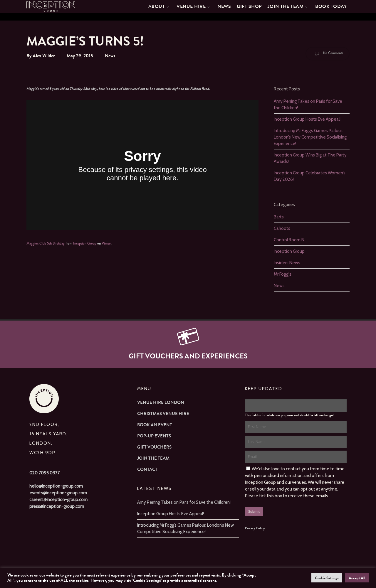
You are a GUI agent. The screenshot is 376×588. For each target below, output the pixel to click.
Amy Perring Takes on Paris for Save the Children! (184, 502)
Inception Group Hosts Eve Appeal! (307, 119)
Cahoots (282, 228)
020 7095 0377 (45, 473)
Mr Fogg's (283, 274)
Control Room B (289, 240)
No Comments (328, 54)
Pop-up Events (154, 436)
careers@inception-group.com (58, 500)
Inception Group (85, 243)
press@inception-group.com (57, 506)
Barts (279, 217)
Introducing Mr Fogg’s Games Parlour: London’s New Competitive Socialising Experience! (310, 137)
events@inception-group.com (58, 493)
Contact (147, 469)
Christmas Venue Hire (163, 414)
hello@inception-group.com (56, 486)
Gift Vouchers (154, 447)
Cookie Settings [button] (327, 578)
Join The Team (153, 458)
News (110, 56)
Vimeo (106, 243)
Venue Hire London (161, 402)
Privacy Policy (255, 528)
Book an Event (155, 425)
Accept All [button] (357, 578)
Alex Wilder (44, 56)
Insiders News (287, 263)
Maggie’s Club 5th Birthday (46, 243)
